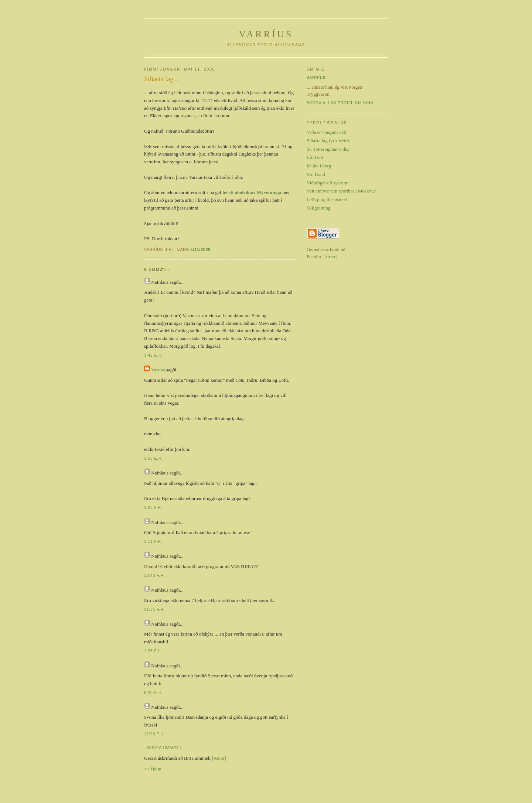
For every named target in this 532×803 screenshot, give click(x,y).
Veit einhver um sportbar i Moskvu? (341, 191)
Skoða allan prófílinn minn (340, 103)
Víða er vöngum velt (326, 132)
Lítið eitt (315, 157)
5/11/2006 (201, 250)
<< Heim (153, 769)
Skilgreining (318, 208)
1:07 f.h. (153, 508)
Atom (219, 758)
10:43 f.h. (154, 576)
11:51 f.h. (154, 610)
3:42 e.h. (154, 355)
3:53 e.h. (154, 458)
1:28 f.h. (153, 651)
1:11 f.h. (153, 542)
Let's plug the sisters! (327, 199)
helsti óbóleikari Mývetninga (252, 192)
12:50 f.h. (154, 734)
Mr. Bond (316, 174)
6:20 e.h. (154, 693)
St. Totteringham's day (328, 149)
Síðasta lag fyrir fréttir (328, 141)
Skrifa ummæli (164, 748)
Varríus (266, 34)
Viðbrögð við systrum (328, 183)
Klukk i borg (319, 166)
